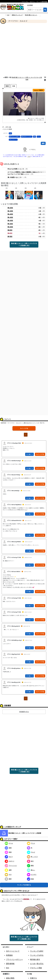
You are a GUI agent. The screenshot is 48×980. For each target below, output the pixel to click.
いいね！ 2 (29, 468)
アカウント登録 (36, 968)
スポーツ (9, 861)
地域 (30, 879)
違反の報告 (10, 978)
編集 (43, 143)
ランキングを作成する (24, 885)
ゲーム (9, 843)
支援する (33, 978)
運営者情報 (10, 964)
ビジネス (32, 874)
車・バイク (32, 857)
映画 (8, 852)
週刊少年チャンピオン (27, 137)
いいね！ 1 (29, 454)
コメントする (24, 428)
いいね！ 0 (29, 498)
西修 (34, 137)
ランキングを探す (37, 951)
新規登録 (26, 899)
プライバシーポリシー (14, 959)
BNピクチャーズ (13, 140)
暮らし (31, 870)
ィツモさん (32, 149)
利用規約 (9, 955)
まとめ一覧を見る (37, 964)
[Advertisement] (24, 50)
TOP (8, 15)
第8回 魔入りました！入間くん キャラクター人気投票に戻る (24, 244)
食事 (8, 870)
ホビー (9, 857)
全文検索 (30, 5)
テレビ (31, 852)
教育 (8, 879)
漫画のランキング (17, 15)
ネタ (8, 874)
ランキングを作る (37, 955)
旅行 (30, 861)
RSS (8, 968)
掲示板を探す (35, 959)
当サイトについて (13, 951)
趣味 (30, 866)
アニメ (39, 137)
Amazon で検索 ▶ (39, 90)
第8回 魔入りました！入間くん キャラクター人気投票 (25, 833)
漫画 (10, 133)
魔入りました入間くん (15, 137)
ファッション (11, 866)
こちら (29, 157)
